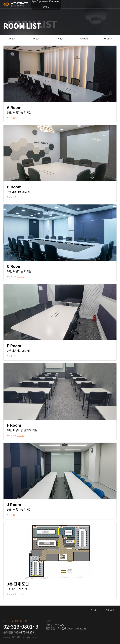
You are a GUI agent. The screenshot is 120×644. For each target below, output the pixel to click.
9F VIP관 (108, 38)
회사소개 (94, 610)
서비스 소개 (109, 610)
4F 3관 (60, 38)
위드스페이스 (16, 4)
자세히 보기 (12, 118)
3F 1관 (12, 38)
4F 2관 (36, 38)
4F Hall (84, 38)
